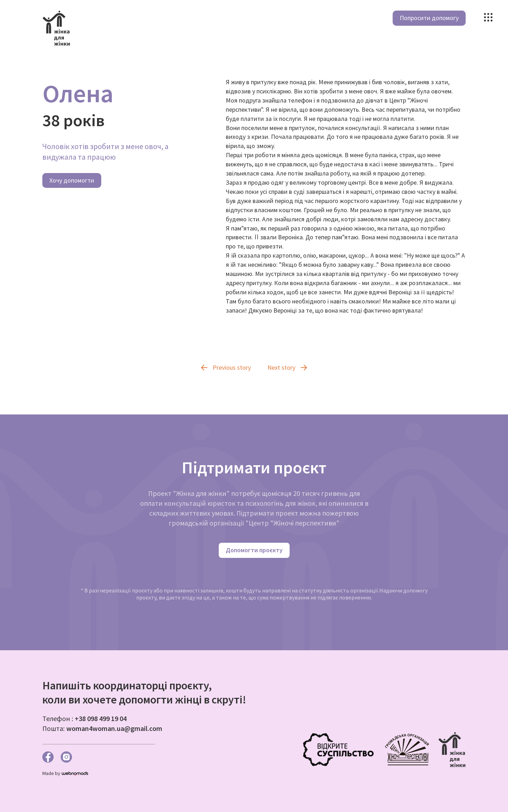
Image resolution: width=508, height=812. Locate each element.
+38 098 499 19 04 (101, 718)
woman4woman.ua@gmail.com (114, 728)
